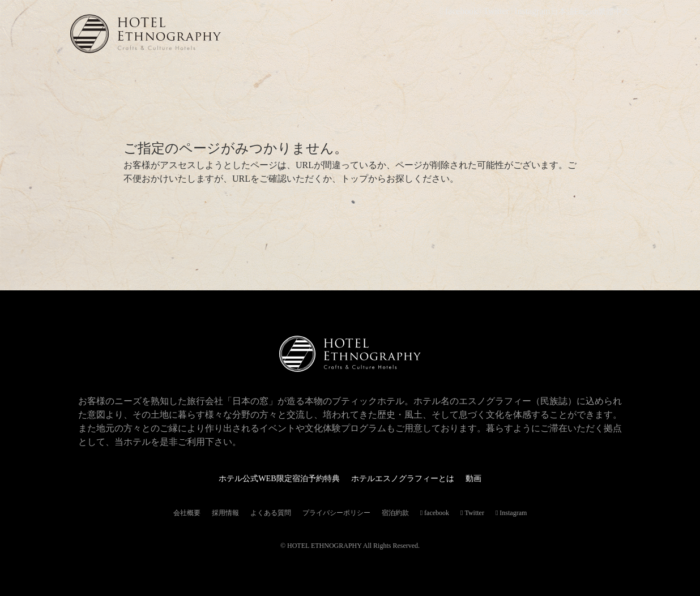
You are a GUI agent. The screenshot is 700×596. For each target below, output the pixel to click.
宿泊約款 (395, 513)
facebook (470, 12)
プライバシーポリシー (336, 513)
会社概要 (187, 513)
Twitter (501, 12)
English (586, 12)
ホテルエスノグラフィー (183, 34)
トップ (355, 179)
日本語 (562, 12)
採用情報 (225, 513)
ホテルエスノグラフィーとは (410, 478)
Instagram (533, 12)
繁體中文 (614, 12)
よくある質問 (271, 513)
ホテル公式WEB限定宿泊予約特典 (271, 478)
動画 (489, 478)
